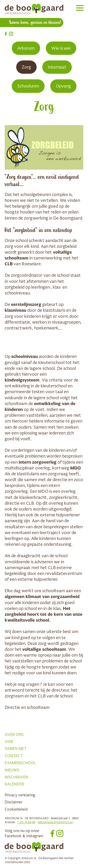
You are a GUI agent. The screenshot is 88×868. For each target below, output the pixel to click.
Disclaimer (14, 802)
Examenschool (20, 763)
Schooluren (28, 86)
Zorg (26, 67)
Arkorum (26, 48)
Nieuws (12, 770)
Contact (14, 756)
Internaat (57, 67)
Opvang (63, 86)
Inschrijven (16, 777)
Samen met (16, 749)
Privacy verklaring (20, 795)
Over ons (14, 735)
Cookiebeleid (16, 809)
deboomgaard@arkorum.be (55, 822)
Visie (9, 742)
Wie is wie (61, 48)
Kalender (14, 784)
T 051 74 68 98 (26, 822)
